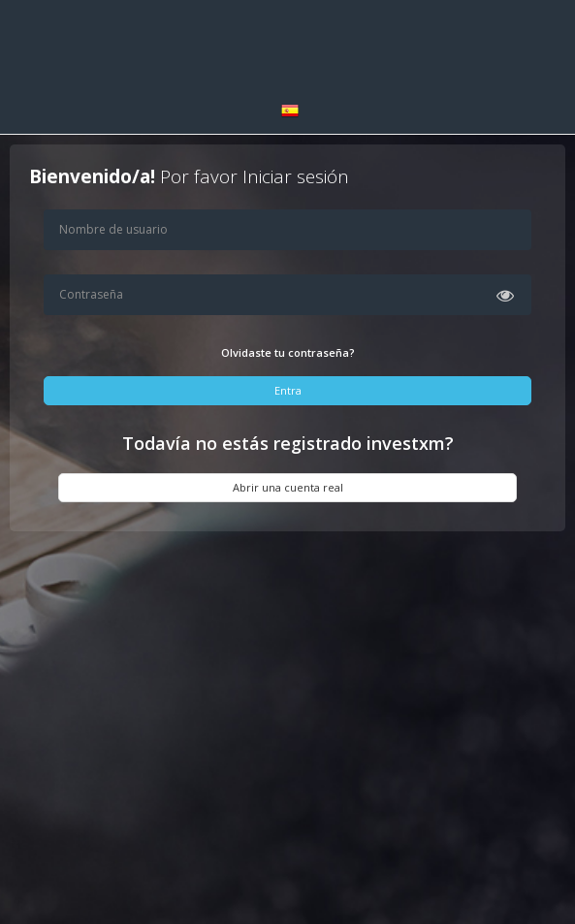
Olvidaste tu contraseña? (288, 352)
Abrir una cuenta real (288, 487)
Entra (288, 390)
